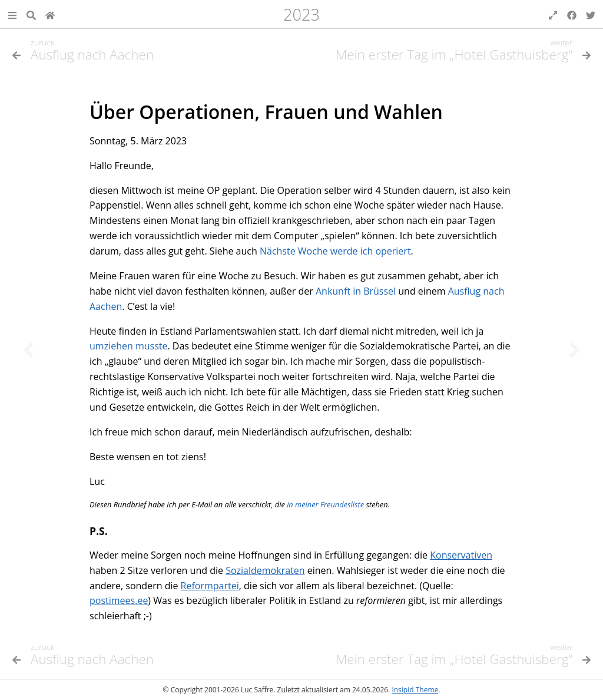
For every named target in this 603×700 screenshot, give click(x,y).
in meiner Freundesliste (325, 504)
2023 (301, 14)
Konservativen (461, 555)
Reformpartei (210, 586)
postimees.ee (119, 600)
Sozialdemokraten (265, 570)
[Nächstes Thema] (575, 350)
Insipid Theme (415, 690)
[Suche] (31, 14)
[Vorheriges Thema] (28, 350)
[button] (12, 14)
